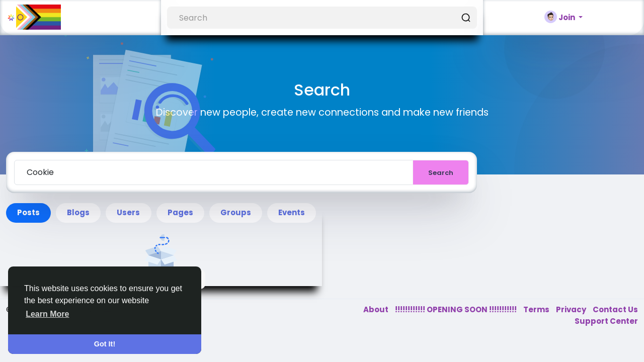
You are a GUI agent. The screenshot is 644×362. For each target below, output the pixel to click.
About (377, 309)
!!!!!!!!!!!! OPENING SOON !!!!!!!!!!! (457, 309)
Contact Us (615, 309)
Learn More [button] (47, 314)
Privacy (572, 309)
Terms (537, 309)
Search (441, 173)
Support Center (606, 321)
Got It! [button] (105, 344)
